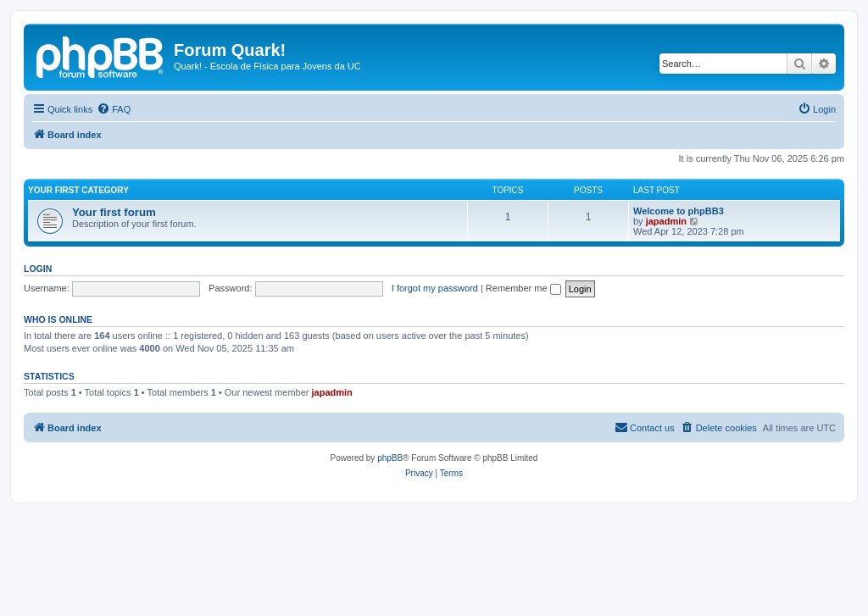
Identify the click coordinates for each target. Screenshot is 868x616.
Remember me (523, 288)
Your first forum (114, 212)
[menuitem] (114, 109)
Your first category (78, 190)
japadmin (666, 221)
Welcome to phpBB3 (679, 211)
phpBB (390, 458)
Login (38, 269)
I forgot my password (435, 288)
